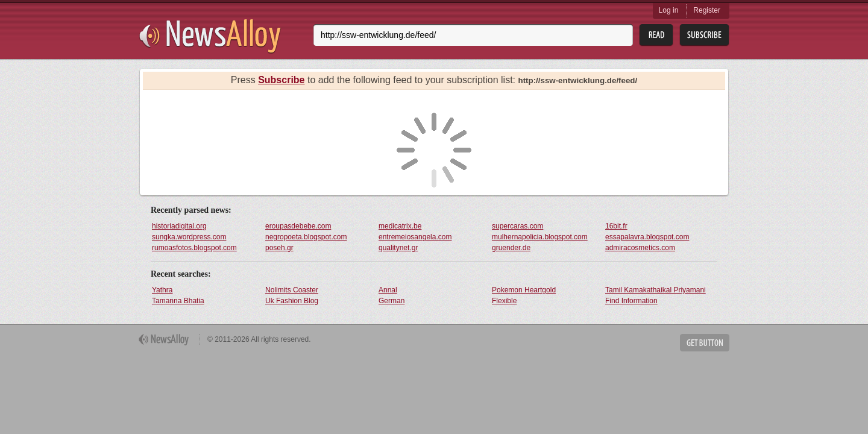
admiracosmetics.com (640, 248)
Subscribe (281, 80)
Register (707, 10)
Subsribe (704, 35)
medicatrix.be (400, 226)
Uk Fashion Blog (292, 301)
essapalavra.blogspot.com (647, 237)
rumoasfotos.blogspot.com (194, 248)
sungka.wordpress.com (189, 237)
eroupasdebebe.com (298, 226)
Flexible (504, 301)
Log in (669, 10)
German (392, 301)
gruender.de (511, 248)
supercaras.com (517, 226)
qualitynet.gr (398, 248)
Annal (388, 290)
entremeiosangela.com (415, 237)
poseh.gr (279, 248)
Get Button (705, 343)
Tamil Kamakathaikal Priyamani (656, 290)
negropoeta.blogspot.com (306, 237)
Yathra (162, 290)
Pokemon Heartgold (524, 290)
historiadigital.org (179, 226)
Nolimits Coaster (292, 290)
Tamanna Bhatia (178, 301)
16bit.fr (616, 226)
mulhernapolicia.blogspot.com (540, 237)
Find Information (631, 301)
